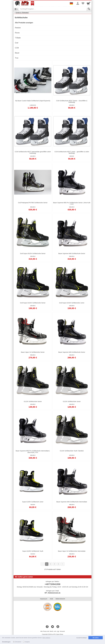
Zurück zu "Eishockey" (22, 13)
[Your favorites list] (83, 3)
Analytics (27, 642)
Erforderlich (18, 642)
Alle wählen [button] (96, 638)
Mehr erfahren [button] (46, 638)
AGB (51, 599)
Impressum (44, 599)
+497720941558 (52, 584)
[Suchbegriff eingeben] (53, 9)
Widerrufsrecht (60, 599)
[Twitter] (52, 627)
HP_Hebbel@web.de (52, 593)
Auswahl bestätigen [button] (82, 638)
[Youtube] (58, 627)
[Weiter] (62, 564)
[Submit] (89, 9)
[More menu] (78, 3)
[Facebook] (47, 627)
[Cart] (89, 3)
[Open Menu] (16, 9)
